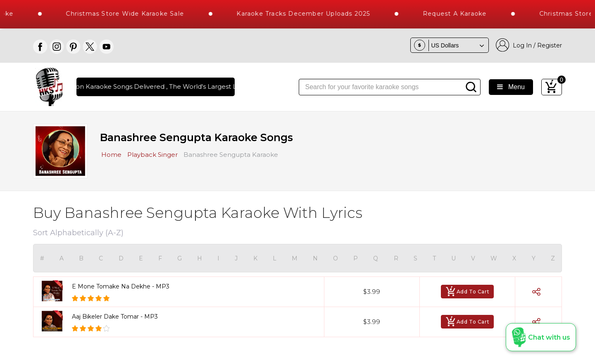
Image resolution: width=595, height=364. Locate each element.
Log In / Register (529, 45)
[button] (541, 337)
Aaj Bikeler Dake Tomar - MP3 (115, 317)
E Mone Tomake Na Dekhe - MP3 (121, 286)
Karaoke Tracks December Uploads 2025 (311, 14)
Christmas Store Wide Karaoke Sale (132, 14)
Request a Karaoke (462, 14)
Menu (511, 87)
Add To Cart (468, 292)
